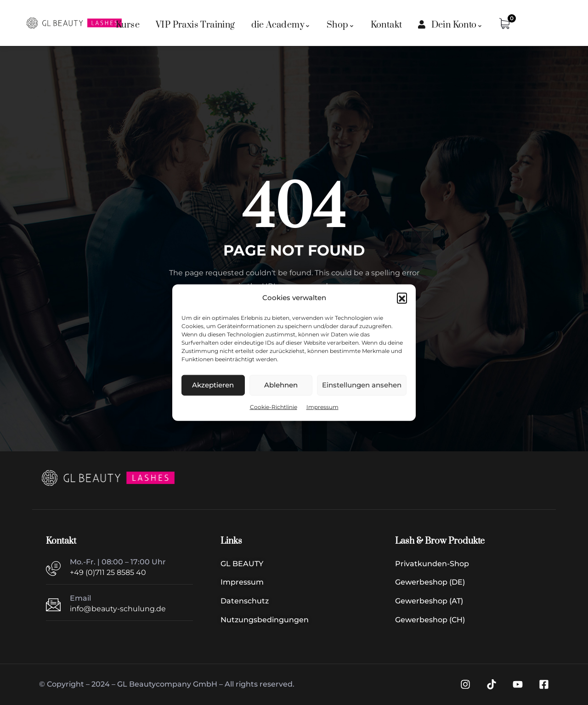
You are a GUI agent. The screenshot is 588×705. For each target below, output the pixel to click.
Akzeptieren (213, 385)
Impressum (322, 407)
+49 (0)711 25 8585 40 (108, 572)
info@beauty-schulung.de (118, 609)
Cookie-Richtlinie (274, 407)
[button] (402, 298)
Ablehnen (281, 385)
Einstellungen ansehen (362, 385)
